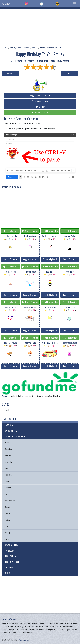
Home (5, 48)
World (7, 533)
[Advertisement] (40, 27)
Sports (7, 513)
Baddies (8, 449)
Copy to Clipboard (10, 259)
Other (35, 48)
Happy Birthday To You (50, 48)
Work (7, 526)
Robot (7, 507)
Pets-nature (10, 500)
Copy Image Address (40, 101)
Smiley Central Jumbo (20, 48)
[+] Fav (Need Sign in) (40, 113)
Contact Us (24, 640)
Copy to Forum (40, 107)
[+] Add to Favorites (10, 231)
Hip (6, 468)
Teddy (7, 520)
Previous (10, 73)
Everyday (9, 462)
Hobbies (8, 475)
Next (70, 73)
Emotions (9, 455)
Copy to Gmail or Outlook (40, 96)
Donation (6, 396)
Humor (8, 488)
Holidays (8, 481)
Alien (7, 442)
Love (7, 494)
